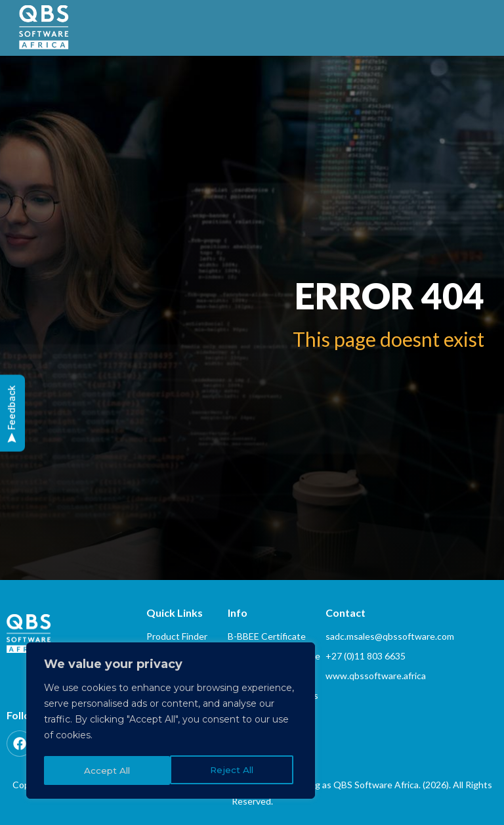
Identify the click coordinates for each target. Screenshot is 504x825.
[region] (171, 722)
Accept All (235, 770)
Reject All (105, 770)
